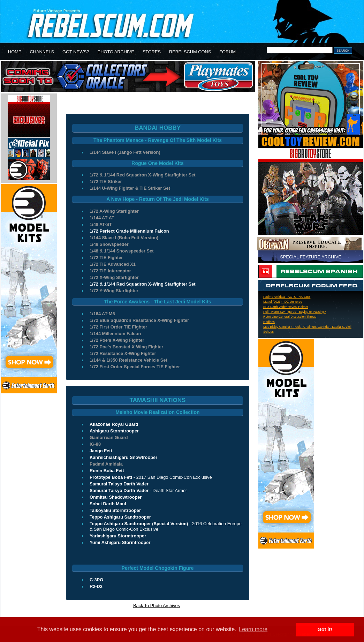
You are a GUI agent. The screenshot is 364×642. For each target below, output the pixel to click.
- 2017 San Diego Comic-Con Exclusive (151, 477)
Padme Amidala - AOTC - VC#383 (287, 297)
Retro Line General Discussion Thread (290, 317)
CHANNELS (42, 52)
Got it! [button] (325, 629)
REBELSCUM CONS (190, 52)
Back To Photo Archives (157, 606)
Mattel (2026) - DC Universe (283, 302)
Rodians (269, 322)
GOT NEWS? (76, 52)
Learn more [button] (253, 629)
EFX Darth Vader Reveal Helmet (286, 307)
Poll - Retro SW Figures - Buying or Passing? (294, 312)
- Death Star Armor (138, 490)
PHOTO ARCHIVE (116, 52)
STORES (152, 52)
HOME (15, 52)
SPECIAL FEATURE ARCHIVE (311, 257)
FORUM (227, 52)
